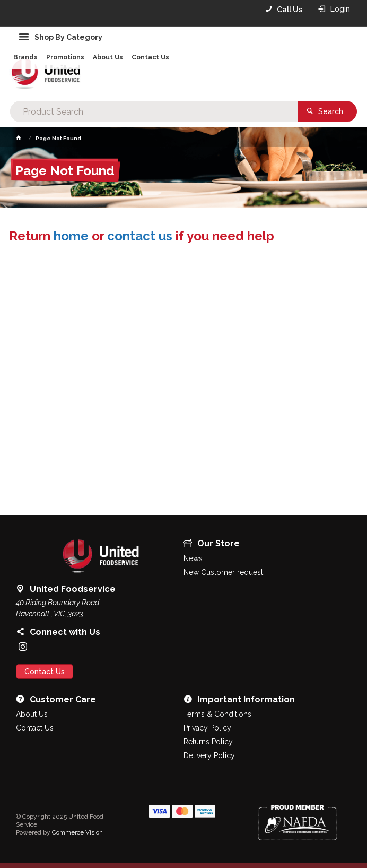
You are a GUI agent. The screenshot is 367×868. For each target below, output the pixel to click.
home (71, 236)
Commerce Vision (77, 832)
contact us (140, 236)
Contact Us (45, 672)
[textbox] (154, 111)
